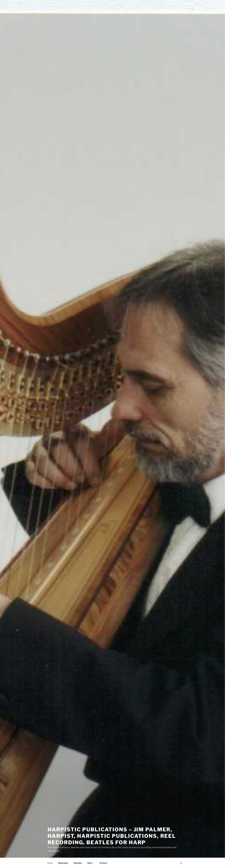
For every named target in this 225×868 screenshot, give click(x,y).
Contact (103, 863)
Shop (91, 863)
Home (50, 863)
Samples (78, 863)
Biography (63, 863)
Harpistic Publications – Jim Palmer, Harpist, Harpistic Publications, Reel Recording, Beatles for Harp (112, 834)
